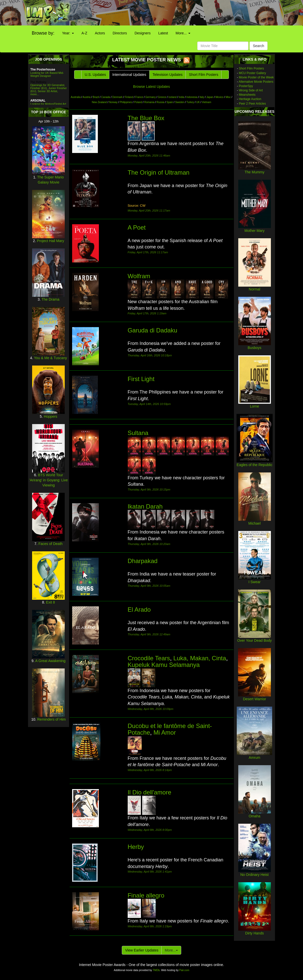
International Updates (129, 75)
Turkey (190, 102)
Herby (136, 847)
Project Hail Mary (51, 241)
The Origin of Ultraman (159, 172)
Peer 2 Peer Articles (252, 104)
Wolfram (139, 276)
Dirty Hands (254, 933)
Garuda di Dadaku (153, 330)
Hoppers (51, 416)
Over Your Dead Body (254, 640)
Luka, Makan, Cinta (200, 658)
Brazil (96, 97)
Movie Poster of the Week (256, 77)
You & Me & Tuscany (50, 358)
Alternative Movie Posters (256, 82)
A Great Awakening (50, 661)
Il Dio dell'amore (149, 792)
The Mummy (255, 172)
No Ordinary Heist (254, 875)
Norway (113, 102)
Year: (68, 33)
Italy (202, 97)
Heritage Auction (250, 99)
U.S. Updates (95, 75)
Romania (149, 102)
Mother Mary (254, 231)
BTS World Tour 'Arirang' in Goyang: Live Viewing (49, 480)
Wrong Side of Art (251, 90)
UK (198, 102)
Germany (150, 97)
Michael (255, 523)
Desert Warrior (254, 699)
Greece (162, 97)
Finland (129, 97)
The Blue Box (146, 118)
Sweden (180, 102)
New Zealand (99, 102)
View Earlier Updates (142, 950)
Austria (87, 97)
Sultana (138, 433)
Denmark (117, 97)
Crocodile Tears (149, 658)
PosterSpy (246, 86)
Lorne (255, 406)
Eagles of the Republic (255, 465)
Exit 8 (51, 602)
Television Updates (168, 75)
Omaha (255, 816)
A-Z (84, 33)
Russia (160, 102)
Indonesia (192, 97)
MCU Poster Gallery (252, 73)
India (181, 97)
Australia (76, 97)
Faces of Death (51, 544)
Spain (170, 102)
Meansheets (247, 95)
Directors (120, 33)
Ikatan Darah (145, 506)
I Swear (254, 582)
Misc (228, 97)
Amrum (254, 758)
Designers (143, 33)
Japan (210, 97)
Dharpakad (143, 561)
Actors (100, 33)
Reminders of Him (51, 719)
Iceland (173, 97)
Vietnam (207, 102)
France (139, 97)
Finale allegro (146, 895)
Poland (138, 102)
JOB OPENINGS (49, 59)
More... (183, 33)
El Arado (139, 610)
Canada (106, 97)
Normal (254, 289)
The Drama (50, 299)
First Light (141, 379)
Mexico (219, 97)
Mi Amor (165, 732)
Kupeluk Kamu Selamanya (164, 665)
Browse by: (43, 33)
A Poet (137, 227)
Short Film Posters (203, 75)
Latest (163, 33)
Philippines (126, 102)
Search (258, 46)
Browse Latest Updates (152, 87)
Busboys (255, 348)
